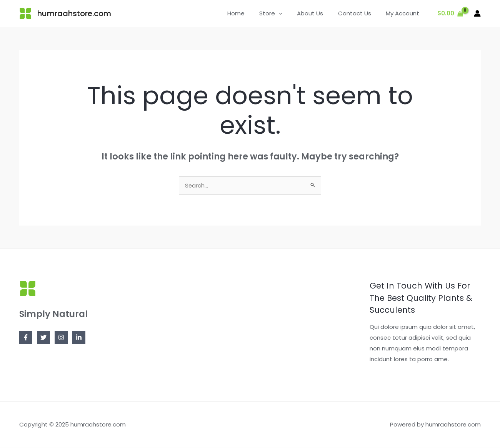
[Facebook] (26, 338)
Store (282, 13)
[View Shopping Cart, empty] (450, 14)
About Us (318, 13)
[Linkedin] (79, 338)
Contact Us (359, 13)
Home (250, 13)
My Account (404, 13)
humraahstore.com (74, 13)
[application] (290, 13)
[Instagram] (61, 338)
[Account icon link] (477, 13)
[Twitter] (43, 338)
